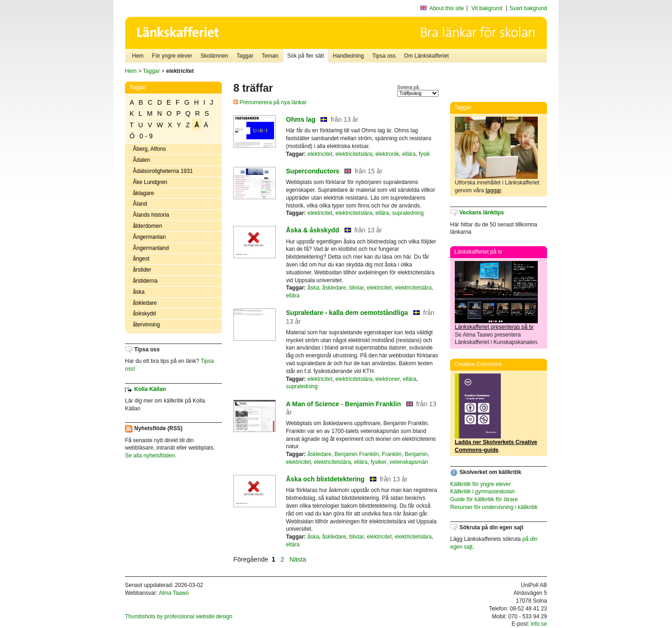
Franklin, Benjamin (405, 454)
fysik (424, 154)
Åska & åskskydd (312, 230)
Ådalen (141, 160)
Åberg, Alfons (149, 149)
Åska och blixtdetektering (325, 479)
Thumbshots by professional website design (179, 616)
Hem (138, 56)
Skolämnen (214, 56)
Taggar (245, 56)
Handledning (348, 56)
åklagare (143, 193)
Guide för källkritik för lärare (484, 499)
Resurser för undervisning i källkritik (494, 507)
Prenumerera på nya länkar (270, 102)
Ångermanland (151, 248)
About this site (447, 8)
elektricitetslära (354, 154)
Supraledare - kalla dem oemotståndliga (347, 313)
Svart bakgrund (528, 8)
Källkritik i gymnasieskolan (482, 492)
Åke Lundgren (150, 182)
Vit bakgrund (487, 8)
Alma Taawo (174, 593)
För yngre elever (172, 56)
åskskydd (144, 314)
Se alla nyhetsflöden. (151, 456)
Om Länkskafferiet (426, 56)
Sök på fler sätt (306, 56)
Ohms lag (301, 119)
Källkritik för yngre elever (480, 484)
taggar (493, 190)
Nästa (298, 559)
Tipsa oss (384, 56)
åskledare (145, 303)
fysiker (378, 462)
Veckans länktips (482, 213)
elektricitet (320, 154)
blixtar (356, 288)
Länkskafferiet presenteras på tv (494, 327)
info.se (539, 624)
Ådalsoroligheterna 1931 (163, 171)
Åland (140, 204)
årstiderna (145, 281)
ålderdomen (147, 226)
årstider (142, 270)
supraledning (408, 213)
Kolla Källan (150, 389)
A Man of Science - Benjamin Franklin (343, 404)
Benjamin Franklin (357, 454)
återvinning (146, 325)
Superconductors (313, 171)
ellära (409, 154)
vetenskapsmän (409, 462)
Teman (270, 56)
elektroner (388, 379)
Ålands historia (151, 215)
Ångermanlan (149, 237)
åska (139, 292)
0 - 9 (146, 136)
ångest (141, 259)
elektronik (387, 154)
